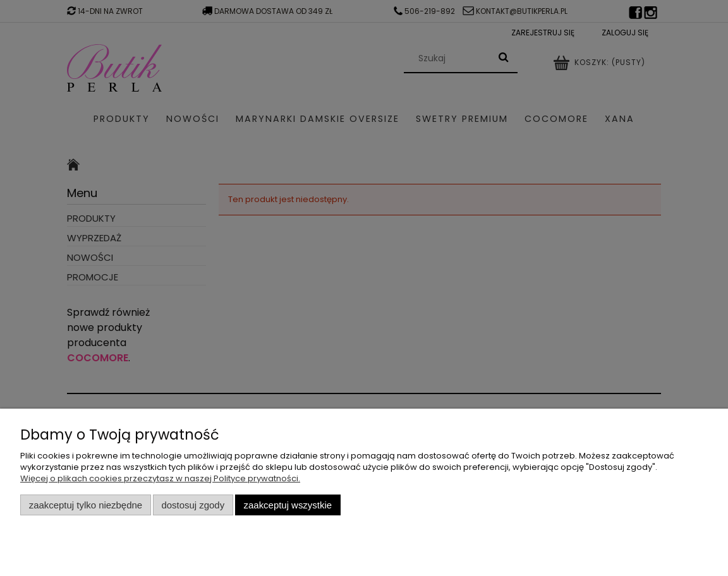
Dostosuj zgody (193, 505)
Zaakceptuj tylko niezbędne (86, 505)
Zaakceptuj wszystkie (288, 505)
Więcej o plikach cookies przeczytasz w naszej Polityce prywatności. (160, 478)
